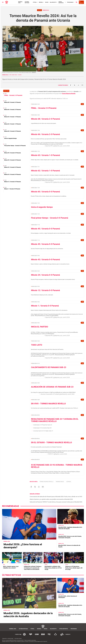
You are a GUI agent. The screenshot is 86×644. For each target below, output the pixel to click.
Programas (70, 2)
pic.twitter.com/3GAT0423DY (56, 144)
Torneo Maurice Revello (69, 93)
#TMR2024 (67, 355)
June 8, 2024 (66, 146)
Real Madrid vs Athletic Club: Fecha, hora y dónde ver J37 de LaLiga (53, 568)
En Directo (81, 2)
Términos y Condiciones (8, 639)
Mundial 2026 (20, 2)
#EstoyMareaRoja (44, 144)
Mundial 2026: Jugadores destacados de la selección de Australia (28, 615)
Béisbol (41, 2)
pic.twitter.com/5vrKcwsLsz (47, 180)
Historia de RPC (18, 639)
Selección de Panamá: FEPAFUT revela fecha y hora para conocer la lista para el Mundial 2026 (56, 502)
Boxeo (47, 2)
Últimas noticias (27, 2)
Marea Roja (5, 75)
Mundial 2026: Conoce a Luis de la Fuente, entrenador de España (70, 537)
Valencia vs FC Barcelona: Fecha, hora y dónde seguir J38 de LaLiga (74, 568)
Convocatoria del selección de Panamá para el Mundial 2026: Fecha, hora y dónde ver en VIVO (56, 497)
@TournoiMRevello (73, 332)
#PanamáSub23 (50, 451)
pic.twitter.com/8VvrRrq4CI (57, 452)
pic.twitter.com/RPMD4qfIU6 (47, 334)
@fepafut (72, 355)
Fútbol (35, 2)
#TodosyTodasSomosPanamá (43, 452)
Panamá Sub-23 (60, 482)
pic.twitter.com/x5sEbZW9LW (68, 392)
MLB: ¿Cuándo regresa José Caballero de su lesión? (11, 567)
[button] (82, 104)
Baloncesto (53, 2)
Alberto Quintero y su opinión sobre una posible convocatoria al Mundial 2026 (51, 499)
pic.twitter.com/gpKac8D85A (51, 316)
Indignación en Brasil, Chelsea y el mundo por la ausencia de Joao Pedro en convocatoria (33, 568)
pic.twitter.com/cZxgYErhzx (38, 356)
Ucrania (69, 482)
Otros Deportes (61, 2)
